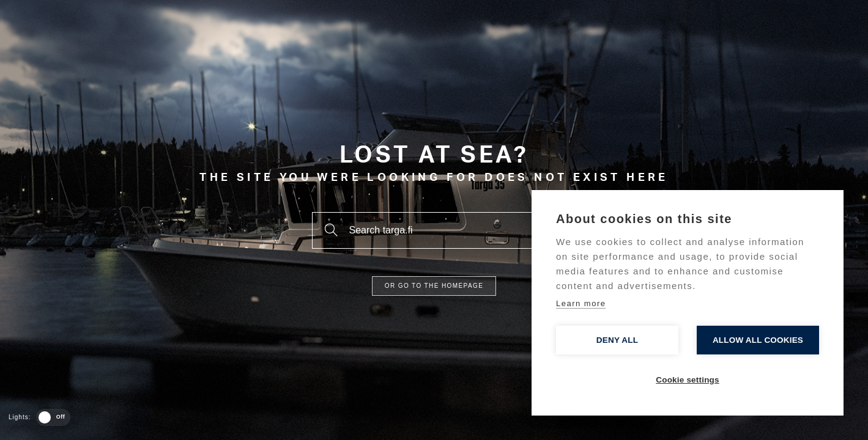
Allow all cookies (758, 340)
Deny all (617, 340)
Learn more (581, 303)
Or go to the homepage (434, 286)
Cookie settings (688, 380)
